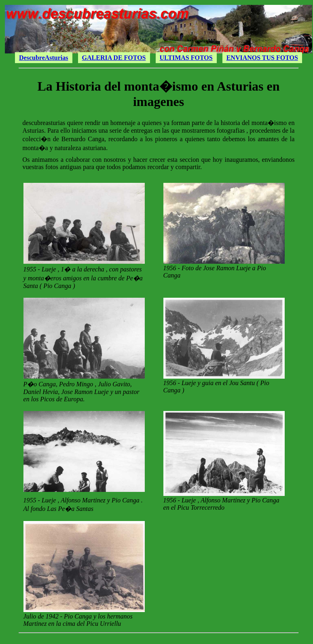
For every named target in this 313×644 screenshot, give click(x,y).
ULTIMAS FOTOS (186, 58)
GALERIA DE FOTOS (114, 58)
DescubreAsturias (43, 58)
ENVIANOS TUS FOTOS (262, 58)
